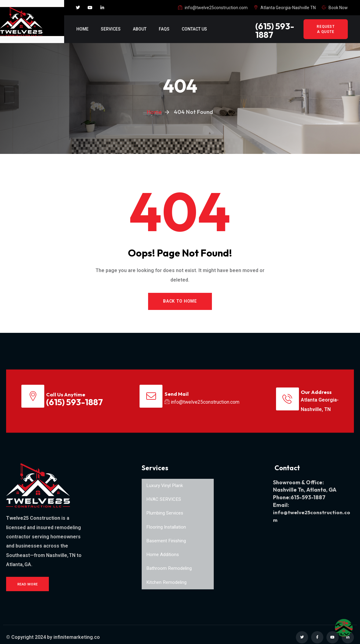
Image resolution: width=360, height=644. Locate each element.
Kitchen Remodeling (168, 578)
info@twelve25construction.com (213, 8)
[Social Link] (78, 8)
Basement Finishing (167, 536)
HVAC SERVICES (164, 494)
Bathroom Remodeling (170, 564)
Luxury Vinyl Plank (166, 480)
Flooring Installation (167, 522)
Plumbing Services (166, 508)
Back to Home (180, 301)
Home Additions (164, 550)
